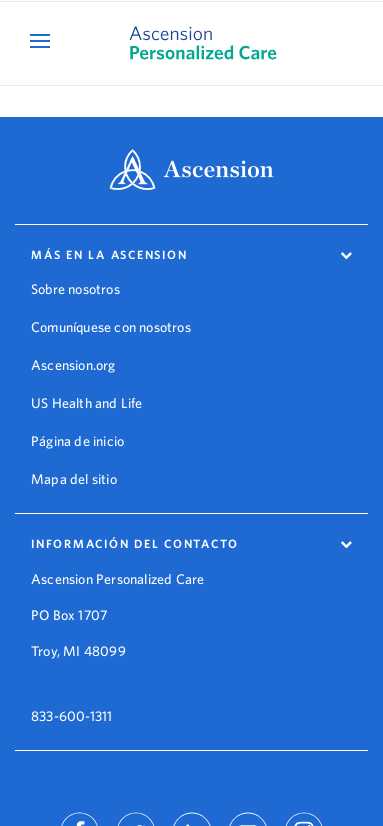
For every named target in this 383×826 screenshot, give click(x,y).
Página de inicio (77, 441)
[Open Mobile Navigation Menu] (42, 40)
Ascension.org (73, 365)
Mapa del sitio (74, 479)
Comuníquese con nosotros (111, 327)
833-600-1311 (71, 702)
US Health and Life (87, 403)
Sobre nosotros (75, 289)
